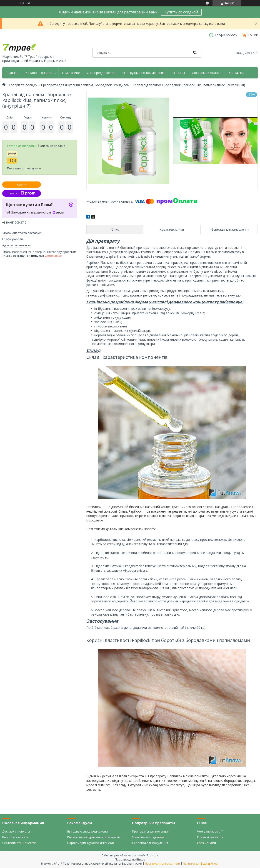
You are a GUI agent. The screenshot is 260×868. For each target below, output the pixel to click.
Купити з (21, 193)
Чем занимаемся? (210, 831)
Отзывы (179, 73)
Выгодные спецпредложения (88, 831)
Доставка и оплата (207, 73)
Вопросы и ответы (16, 837)
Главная (12, 73)
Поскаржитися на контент (162, 864)
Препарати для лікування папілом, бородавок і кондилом (85, 85)
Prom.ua (153, 855)
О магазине (71, 73)
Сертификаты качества (19, 843)
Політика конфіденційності (201, 864)
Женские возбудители (148, 837)
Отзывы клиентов (210, 837)
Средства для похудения (150, 843)
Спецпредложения (101, 73)
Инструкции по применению (144, 73)
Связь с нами (206, 843)
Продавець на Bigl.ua (130, 859)
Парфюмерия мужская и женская (91, 843)
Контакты (236, 73)
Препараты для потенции (151, 831)
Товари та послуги (23, 85)
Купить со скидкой (181, 12)
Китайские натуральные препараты (94, 837)
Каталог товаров (39, 73)
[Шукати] (195, 53)
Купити (22, 185)
